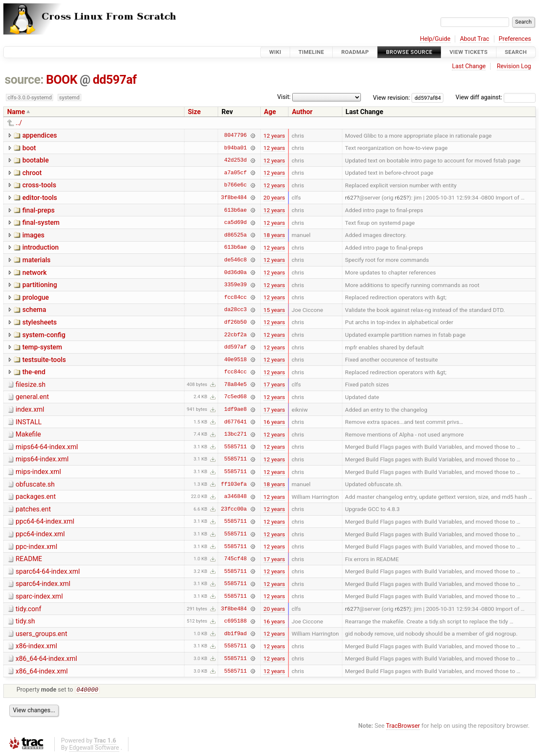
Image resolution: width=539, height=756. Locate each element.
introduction (41, 247)
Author (302, 112)
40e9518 (235, 359)
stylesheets (40, 322)
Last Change (469, 66)
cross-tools (39, 185)
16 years (274, 422)
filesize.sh (31, 385)
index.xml (30, 409)
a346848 (235, 497)
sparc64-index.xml (43, 584)
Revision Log (514, 66)
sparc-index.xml (39, 596)
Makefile (28, 434)
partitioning (40, 285)
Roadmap (355, 52)
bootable (36, 160)
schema (34, 310)
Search (516, 52)
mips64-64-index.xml (47, 447)
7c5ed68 (235, 397)
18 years (274, 235)
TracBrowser (403, 727)
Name (16, 112)
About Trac (475, 39)
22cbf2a (235, 335)
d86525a (235, 235)
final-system (41, 222)
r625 (400, 197)
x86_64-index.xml (42, 671)
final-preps (39, 210)
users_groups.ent (41, 634)
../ (19, 123)
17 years (274, 384)
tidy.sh (25, 621)
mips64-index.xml (42, 459)
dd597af (115, 80)
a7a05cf (235, 173)
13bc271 (235, 434)
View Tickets (469, 52)
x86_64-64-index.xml (46, 659)
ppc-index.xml (36, 547)
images (33, 235)
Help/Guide (435, 39)
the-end (34, 372)
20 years (274, 197)
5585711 (235, 447)
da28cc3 (235, 310)
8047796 (235, 136)
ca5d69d (235, 223)
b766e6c (235, 185)
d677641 (235, 422)
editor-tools (40, 198)
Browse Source (409, 52)
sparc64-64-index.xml (48, 571)
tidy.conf (28, 609)
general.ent (32, 397)
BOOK (61, 80)
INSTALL (29, 422)
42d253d (235, 160)
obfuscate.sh (35, 484)
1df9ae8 (235, 410)
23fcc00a (234, 509)
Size (194, 112)
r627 (351, 197)
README (29, 559)
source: (24, 80)
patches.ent (33, 509)
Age (270, 112)
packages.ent (36, 496)
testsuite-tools (44, 360)
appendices (40, 135)
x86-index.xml (36, 646)
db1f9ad (235, 634)
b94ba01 (235, 148)
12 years (274, 136)
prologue (36, 297)
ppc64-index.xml (40, 534)
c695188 (235, 621)
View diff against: (496, 97)
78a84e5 (235, 384)
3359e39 (235, 285)
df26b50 (235, 322)
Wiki (275, 52)
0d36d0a (235, 272)
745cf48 (235, 559)
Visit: (284, 97)
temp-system (42, 347)
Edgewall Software (94, 749)
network (35, 273)
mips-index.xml (38, 472)
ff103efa (234, 484)
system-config (44, 335)
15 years (274, 310)
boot (29, 148)
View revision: (392, 97)
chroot (32, 173)
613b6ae (235, 210)
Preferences (515, 39)
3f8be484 (234, 197)
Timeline (311, 52)
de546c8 (235, 260)
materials (36, 260)
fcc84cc (235, 297)
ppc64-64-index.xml (45, 521)
